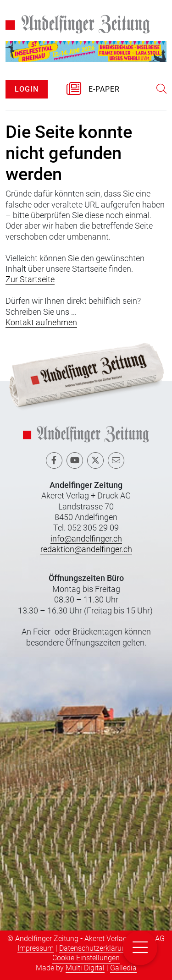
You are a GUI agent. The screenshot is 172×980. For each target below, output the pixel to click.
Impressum (36, 948)
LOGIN (27, 89)
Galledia (123, 968)
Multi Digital (85, 968)
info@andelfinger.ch (86, 539)
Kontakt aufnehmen (41, 322)
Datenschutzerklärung (94, 948)
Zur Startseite (30, 279)
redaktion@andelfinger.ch (86, 549)
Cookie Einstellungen (86, 958)
